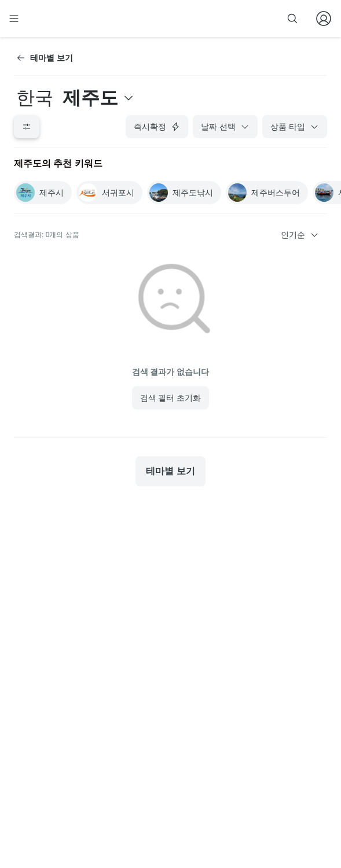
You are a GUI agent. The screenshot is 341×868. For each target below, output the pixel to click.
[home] (51, 19)
